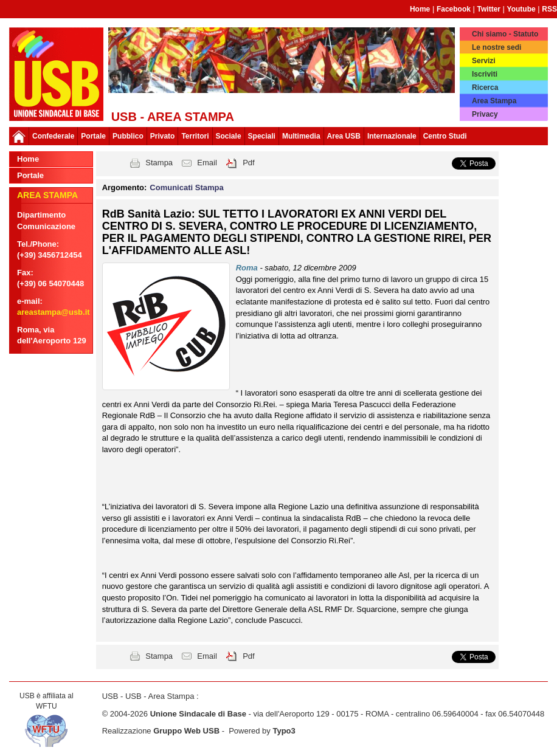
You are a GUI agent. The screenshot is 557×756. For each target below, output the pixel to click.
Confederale (53, 136)
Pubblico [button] (128, 136)
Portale (93, 136)
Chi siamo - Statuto (505, 34)
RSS (549, 9)
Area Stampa (494, 101)
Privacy (485, 114)
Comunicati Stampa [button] (186, 187)
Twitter (489, 9)
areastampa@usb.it (54, 312)
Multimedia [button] (301, 136)
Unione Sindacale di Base (198, 714)
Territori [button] (195, 136)
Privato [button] (163, 136)
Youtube (521, 9)
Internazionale (392, 136)
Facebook (454, 9)
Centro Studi (445, 136)
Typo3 (284, 731)
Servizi (484, 61)
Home (420, 9)
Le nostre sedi (496, 47)
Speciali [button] (262, 136)
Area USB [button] (344, 136)
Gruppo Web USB (186, 731)
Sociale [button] (229, 136)
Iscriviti (485, 74)
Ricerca (485, 88)
